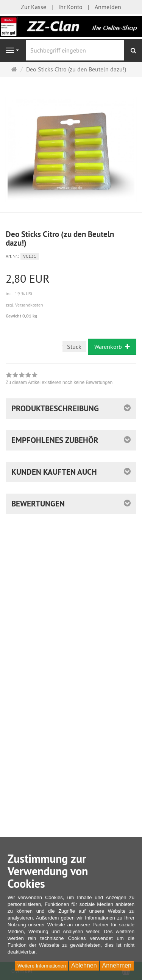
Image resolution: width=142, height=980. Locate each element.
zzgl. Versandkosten (24, 305)
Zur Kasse (34, 7)
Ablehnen (84, 965)
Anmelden (108, 7)
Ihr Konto (70, 7)
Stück (74, 347)
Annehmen (117, 965)
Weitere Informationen (42, 966)
